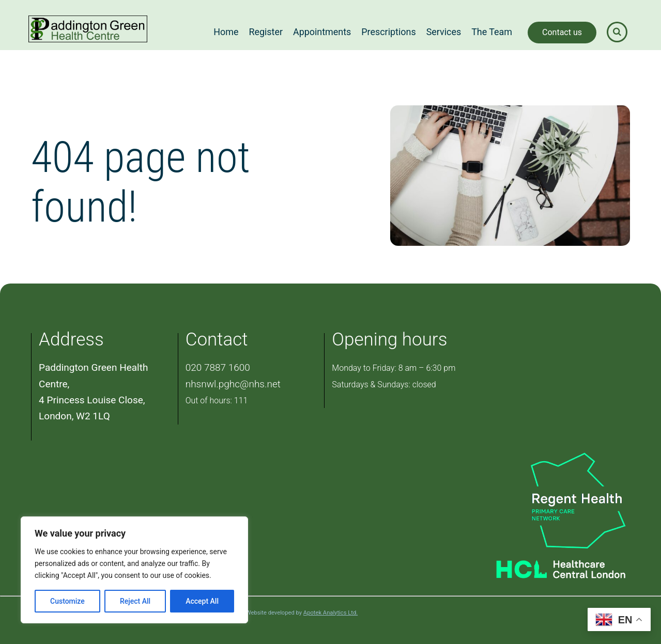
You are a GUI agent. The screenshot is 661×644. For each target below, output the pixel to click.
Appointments (322, 32)
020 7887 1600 (218, 367)
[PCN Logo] (548, 500)
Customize (67, 601)
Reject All (135, 601)
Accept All (202, 601)
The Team (492, 32)
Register (266, 32)
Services (444, 32)
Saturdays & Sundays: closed (384, 384)
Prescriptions (388, 32)
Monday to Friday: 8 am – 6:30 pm (394, 368)
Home (226, 32)
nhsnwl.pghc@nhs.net (233, 384)
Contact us (562, 32)
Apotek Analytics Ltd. (330, 613)
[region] (134, 570)
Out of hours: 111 (217, 400)
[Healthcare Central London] (548, 566)
